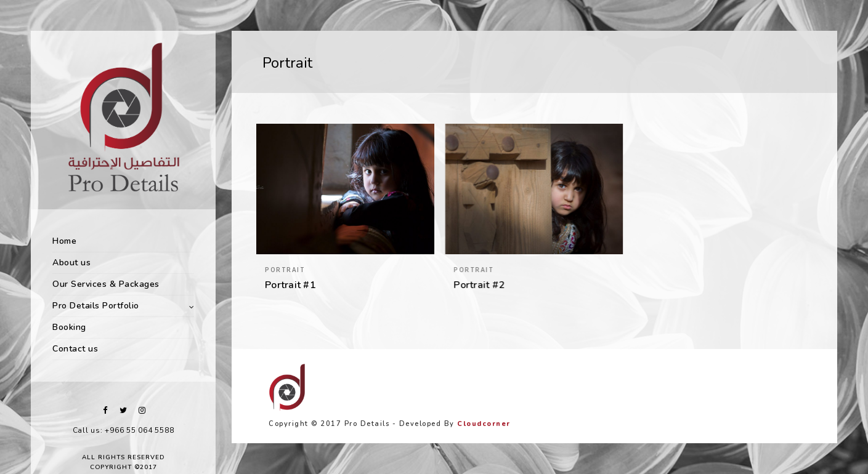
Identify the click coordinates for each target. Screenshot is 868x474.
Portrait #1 (290, 285)
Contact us (75, 349)
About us (71, 263)
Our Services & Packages (106, 284)
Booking (69, 327)
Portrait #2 (479, 285)
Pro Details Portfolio (96, 306)
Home (64, 241)
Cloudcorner (484, 424)
